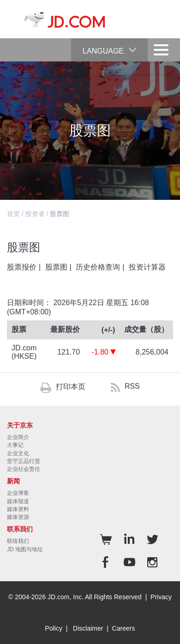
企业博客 (18, 493)
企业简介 (18, 437)
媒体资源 (18, 517)
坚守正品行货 (24, 461)
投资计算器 (147, 267)
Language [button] (110, 47)
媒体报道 (18, 501)
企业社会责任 (24, 469)
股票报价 (22, 267)
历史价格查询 (98, 267)
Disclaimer (88, 628)
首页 (13, 214)
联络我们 (18, 541)
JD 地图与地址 (25, 549)
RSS (132, 386)
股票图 (56, 267)
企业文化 (18, 453)
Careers (124, 628)
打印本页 (71, 387)
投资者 (35, 214)
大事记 (15, 445)
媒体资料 (18, 509)
